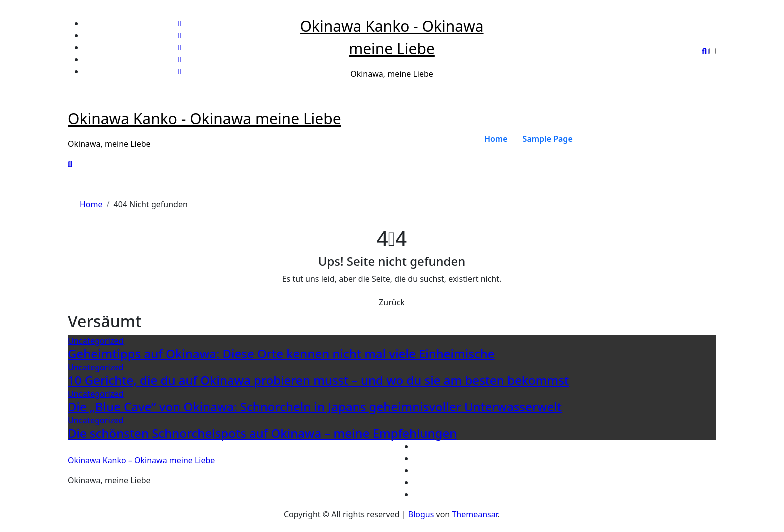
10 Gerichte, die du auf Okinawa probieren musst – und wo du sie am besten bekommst (318, 380)
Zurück (392, 302)
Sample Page (548, 139)
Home (496, 139)
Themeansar (475, 514)
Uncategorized (96, 341)
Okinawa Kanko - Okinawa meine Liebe (205, 119)
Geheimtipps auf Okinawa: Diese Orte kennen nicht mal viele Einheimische (281, 353)
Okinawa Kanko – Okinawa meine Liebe (141, 460)
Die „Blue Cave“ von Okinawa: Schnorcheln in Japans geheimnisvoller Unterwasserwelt (315, 406)
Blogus (421, 514)
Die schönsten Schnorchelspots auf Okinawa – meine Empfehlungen (262, 433)
